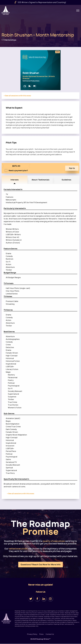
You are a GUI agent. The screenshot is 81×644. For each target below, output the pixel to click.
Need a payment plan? (18, 171)
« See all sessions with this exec (17, 96)
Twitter (31, 599)
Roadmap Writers (6, 11)
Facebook (37, 599)
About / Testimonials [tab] (40, 180)
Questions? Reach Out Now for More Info (41, 565)
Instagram (50, 599)
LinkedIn (44, 599)
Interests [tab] (15, 180)
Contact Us (50, 634)
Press (41, 634)
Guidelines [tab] (66, 180)
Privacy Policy (32, 634)
